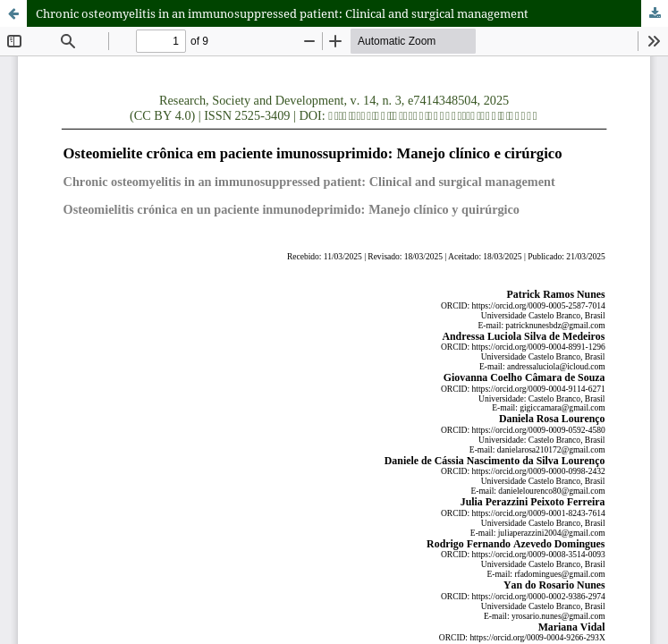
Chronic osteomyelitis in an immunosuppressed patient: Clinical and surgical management (282, 13)
